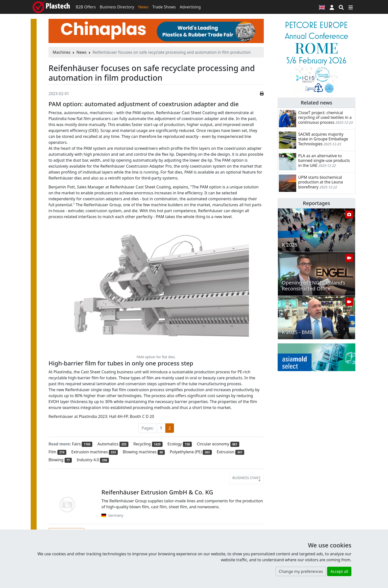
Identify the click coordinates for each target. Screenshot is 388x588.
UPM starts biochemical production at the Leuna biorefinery (321, 182)
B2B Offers (86, 7)
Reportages (316, 203)
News (143, 7)
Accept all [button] (339, 571)
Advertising (190, 7)
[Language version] (322, 7)
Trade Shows (164, 7)
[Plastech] (51, 7)
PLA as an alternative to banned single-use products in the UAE (324, 160)
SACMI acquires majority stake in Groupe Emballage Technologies (323, 139)
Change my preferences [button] (301, 571)
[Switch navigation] (351, 7)
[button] (332, 7)
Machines (62, 52)
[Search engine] (341, 7)
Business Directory (117, 7)
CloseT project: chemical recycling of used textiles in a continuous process (325, 117)
